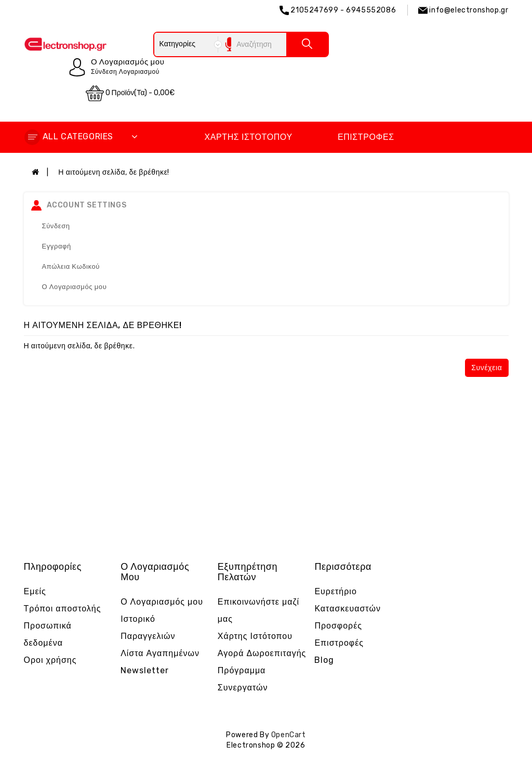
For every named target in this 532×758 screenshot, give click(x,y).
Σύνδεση (56, 226)
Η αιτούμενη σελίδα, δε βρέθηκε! (114, 172)
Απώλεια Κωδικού (71, 266)
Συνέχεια (487, 368)
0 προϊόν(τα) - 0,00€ (130, 93)
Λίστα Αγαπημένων (160, 653)
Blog (324, 660)
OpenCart (289, 735)
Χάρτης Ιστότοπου (248, 137)
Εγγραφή (57, 246)
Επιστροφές (366, 137)
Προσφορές (338, 626)
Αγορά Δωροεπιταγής (262, 653)
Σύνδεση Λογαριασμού (125, 72)
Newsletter (145, 670)
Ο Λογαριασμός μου (75, 287)
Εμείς (35, 591)
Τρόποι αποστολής (63, 609)
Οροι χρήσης (50, 660)
